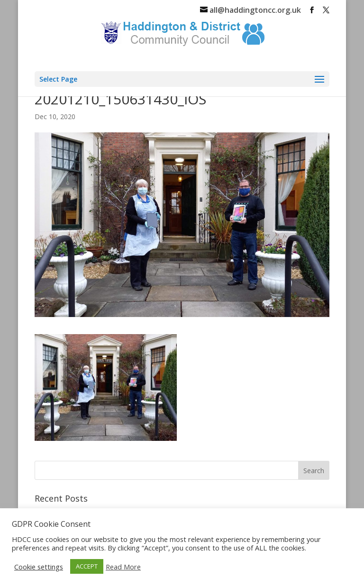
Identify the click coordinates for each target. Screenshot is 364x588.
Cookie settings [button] (39, 567)
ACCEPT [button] (87, 566)
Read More (123, 567)
